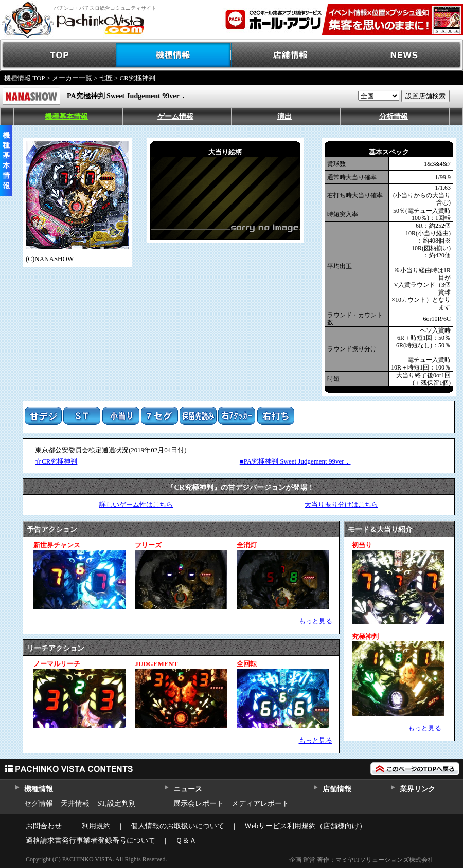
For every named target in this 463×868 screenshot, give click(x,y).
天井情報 (75, 804)
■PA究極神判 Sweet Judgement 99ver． (295, 461)
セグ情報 (39, 804)
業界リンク (417, 789)
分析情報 (394, 116)
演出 (284, 116)
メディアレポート (260, 804)
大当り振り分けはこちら (341, 504)
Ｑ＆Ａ (186, 841)
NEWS (405, 55)
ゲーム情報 (175, 116)
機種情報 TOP (24, 78)
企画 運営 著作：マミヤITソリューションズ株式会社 (361, 860)
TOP (58, 55)
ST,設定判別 (117, 804)
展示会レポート (199, 804)
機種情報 (174, 55)
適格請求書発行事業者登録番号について (91, 841)
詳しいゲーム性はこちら (136, 504)
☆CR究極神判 (56, 461)
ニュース (188, 789)
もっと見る (316, 621)
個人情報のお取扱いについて (177, 826)
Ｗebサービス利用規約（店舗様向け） (305, 826)
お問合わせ (44, 826)
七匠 (106, 78)
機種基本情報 (66, 116)
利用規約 (96, 826)
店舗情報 (289, 55)
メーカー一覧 (72, 78)
